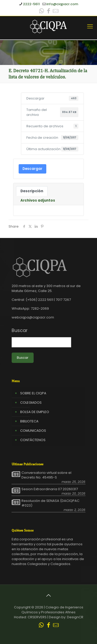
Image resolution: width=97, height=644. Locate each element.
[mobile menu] (90, 26)
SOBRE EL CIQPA (33, 393)
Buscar (20, 330)
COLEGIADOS (31, 403)
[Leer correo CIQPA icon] (56, 12)
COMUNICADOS (33, 431)
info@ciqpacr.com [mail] (62, 4)
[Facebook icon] (49, 12)
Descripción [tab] (32, 191)
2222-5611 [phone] (31, 4)
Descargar (32, 169)
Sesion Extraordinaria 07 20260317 (50, 489)
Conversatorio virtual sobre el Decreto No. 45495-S (46, 475)
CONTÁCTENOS (33, 440)
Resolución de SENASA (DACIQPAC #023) (50, 503)
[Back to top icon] (49, 595)
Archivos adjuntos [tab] (38, 200)
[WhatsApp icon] (42, 12)
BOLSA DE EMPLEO (35, 412)
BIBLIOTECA (29, 421)
